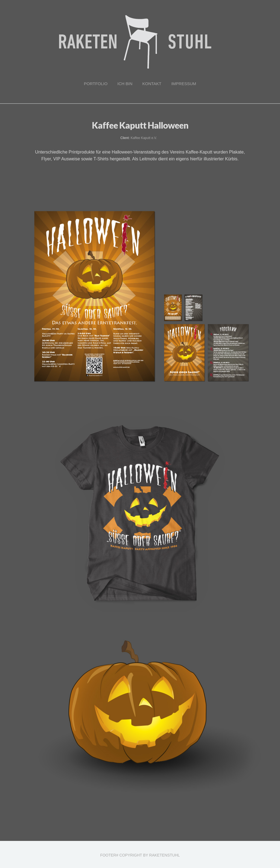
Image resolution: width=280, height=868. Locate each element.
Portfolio (96, 84)
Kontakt (152, 84)
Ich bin (125, 84)
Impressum (184, 84)
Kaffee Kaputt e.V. (144, 138)
